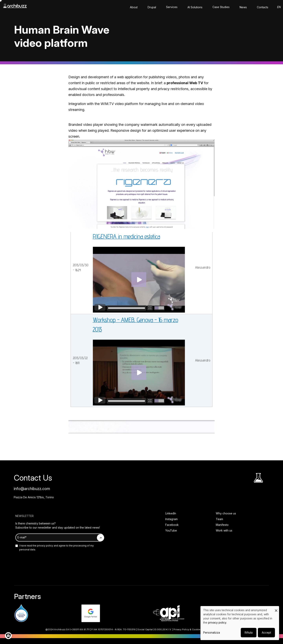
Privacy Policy (181, 629)
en (279, 7)
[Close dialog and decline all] (276, 609)
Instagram (171, 519)
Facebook (172, 525)
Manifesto (222, 525)
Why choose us (226, 513)
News (243, 7)
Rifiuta (249, 632)
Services (172, 7)
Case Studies (221, 7)
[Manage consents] (8, 636)
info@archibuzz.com (32, 489)
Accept (266, 632)
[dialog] (240, 623)
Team (219, 519)
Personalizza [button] (212, 632)
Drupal (152, 7)
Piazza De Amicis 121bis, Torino (34, 497)
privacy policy (45, 546)
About (134, 7)
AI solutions (195, 7)
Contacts (263, 7)
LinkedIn (171, 513)
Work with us (224, 530)
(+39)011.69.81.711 (80, 629)
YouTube (171, 530)
